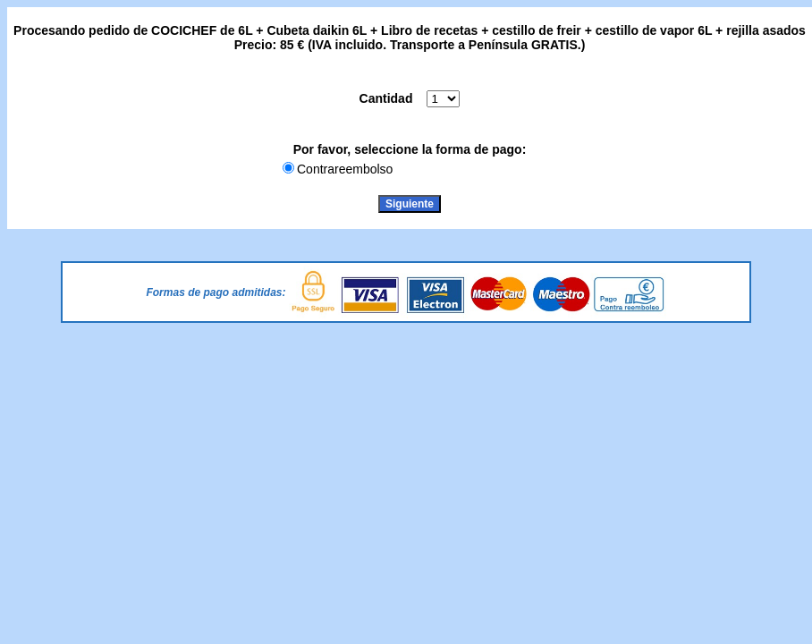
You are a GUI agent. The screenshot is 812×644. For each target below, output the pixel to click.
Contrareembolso (345, 169)
